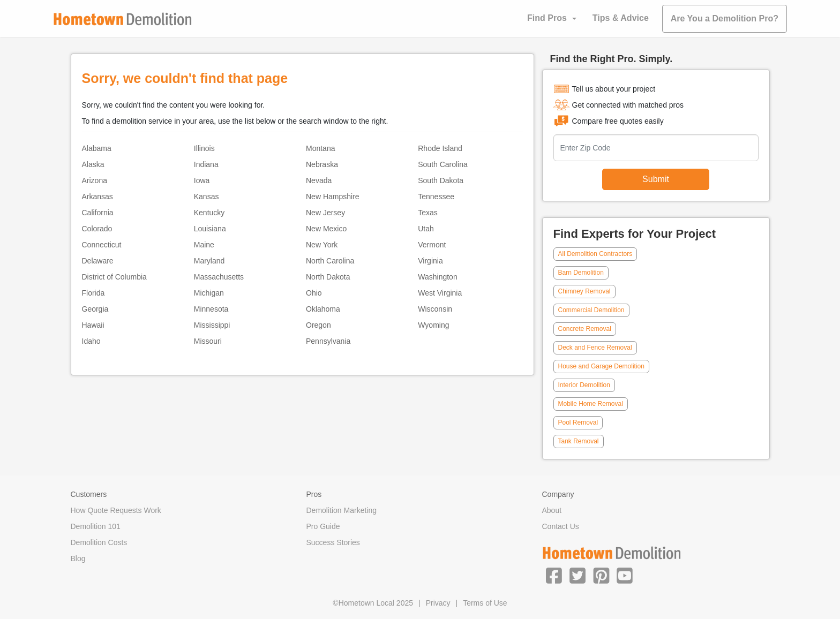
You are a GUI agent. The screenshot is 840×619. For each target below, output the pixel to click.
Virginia (430, 261)
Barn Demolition (581, 273)
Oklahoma (323, 309)
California (98, 213)
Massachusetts (219, 277)
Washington (437, 277)
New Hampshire (333, 197)
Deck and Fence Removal (595, 348)
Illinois (204, 148)
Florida (93, 293)
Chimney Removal (584, 291)
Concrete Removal (585, 329)
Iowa (202, 180)
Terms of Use (485, 603)
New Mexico (326, 229)
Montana (320, 148)
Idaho (91, 341)
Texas (428, 213)
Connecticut (102, 245)
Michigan (209, 293)
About (552, 510)
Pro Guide (323, 526)
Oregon (318, 325)
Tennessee (436, 197)
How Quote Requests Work (116, 510)
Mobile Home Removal (591, 404)
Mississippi (212, 325)
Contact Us (561, 526)
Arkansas (97, 197)
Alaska (93, 164)
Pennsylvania (328, 341)
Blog (78, 558)
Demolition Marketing (342, 510)
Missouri (208, 341)
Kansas (207, 197)
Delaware (98, 261)
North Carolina (330, 261)
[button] (554, 575)
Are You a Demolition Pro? (725, 18)
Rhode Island (440, 148)
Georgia (95, 309)
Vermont (432, 245)
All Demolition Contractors (595, 254)
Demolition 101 (96, 526)
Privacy (438, 603)
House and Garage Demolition (601, 366)
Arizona (95, 180)
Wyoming (433, 325)
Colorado (97, 229)
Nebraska (322, 164)
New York (322, 245)
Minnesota (211, 309)
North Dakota (328, 277)
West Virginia (440, 293)
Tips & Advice (621, 18)
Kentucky (209, 213)
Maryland (209, 261)
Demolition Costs (99, 542)
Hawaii (93, 325)
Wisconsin (435, 309)
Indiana (206, 164)
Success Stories (333, 542)
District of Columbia (114, 277)
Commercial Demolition (591, 310)
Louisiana (210, 229)
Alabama (97, 148)
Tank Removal (579, 441)
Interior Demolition (584, 385)
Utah (426, 229)
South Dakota (441, 180)
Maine (204, 245)
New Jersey (325, 213)
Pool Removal (578, 422)
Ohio (314, 293)
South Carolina (443, 164)
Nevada (319, 180)
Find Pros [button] (547, 18)
